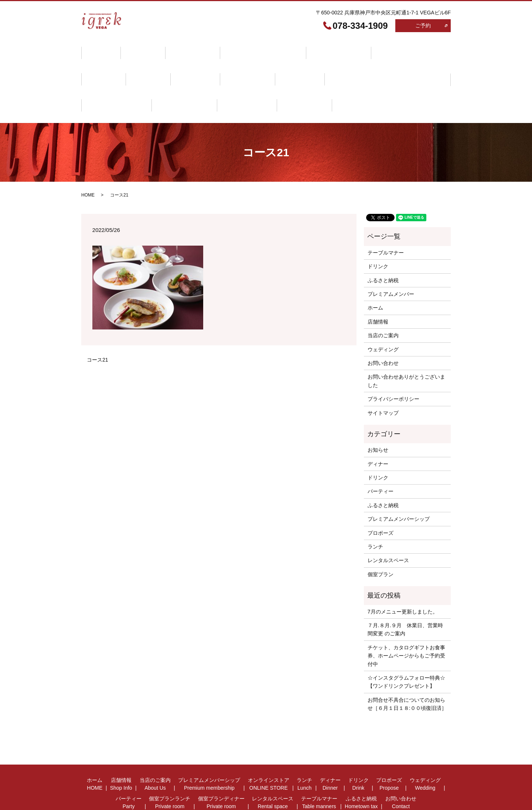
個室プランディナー (352, 66)
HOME (88, 166)
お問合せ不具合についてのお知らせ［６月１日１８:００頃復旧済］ (407, 675)
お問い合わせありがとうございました (406, 352)
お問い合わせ (211, 83)
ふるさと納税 (161, 83)
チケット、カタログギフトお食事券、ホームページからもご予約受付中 (406, 627)
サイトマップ (383, 384)
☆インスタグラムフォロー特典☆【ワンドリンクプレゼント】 (406, 653)
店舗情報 (135, 49)
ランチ (362, 49)
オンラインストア (315, 49)
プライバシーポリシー (393, 370)
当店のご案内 (180, 49)
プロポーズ (143, 66)
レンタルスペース (414, 66)
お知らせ (378, 421)
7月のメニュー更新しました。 (403, 582)
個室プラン (381, 545)
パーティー (237, 66)
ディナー (399, 49)
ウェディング (190, 66)
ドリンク (101, 66)
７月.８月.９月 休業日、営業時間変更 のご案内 (405, 600)
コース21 (98, 331)
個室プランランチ (289, 66)
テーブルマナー (109, 83)
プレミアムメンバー (391, 265)
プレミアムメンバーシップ (245, 49)
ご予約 (423, 25)
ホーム (98, 49)
